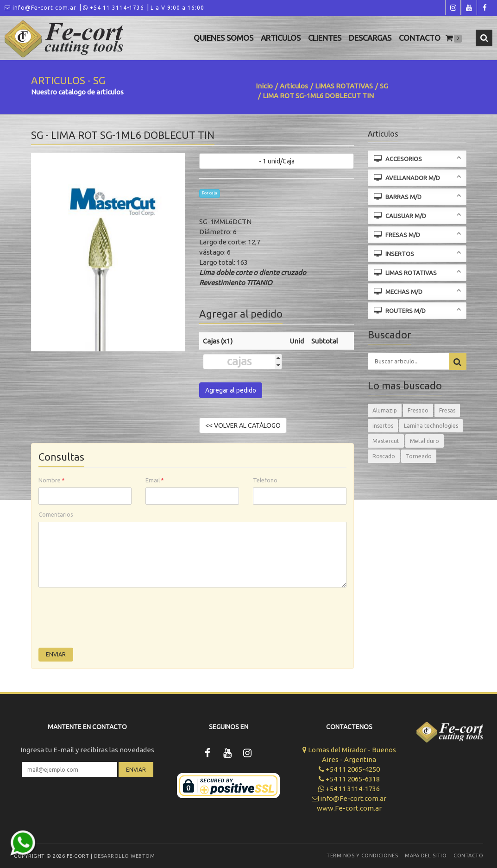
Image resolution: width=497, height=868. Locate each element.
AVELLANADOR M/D (418, 177)
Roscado (384, 456)
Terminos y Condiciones (362, 856)
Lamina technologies (431, 426)
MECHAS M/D (418, 291)
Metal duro (425, 441)
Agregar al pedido (231, 390)
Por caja (210, 193)
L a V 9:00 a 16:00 (177, 8)
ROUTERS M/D (418, 310)
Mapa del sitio (426, 856)
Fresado (418, 410)
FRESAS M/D (418, 234)
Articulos (281, 38)
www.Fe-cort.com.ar (349, 808)
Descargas (370, 38)
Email (155, 480)
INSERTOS (418, 253)
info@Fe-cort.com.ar (41, 8)
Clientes (325, 38)
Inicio (264, 86)
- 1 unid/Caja (277, 161)
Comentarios (56, 514)
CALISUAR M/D (418, 215)
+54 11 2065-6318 (349, 779)
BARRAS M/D (418, 196)
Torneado (419, 456)
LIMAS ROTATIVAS (344, 86)
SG (384, 86)
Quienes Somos (223, 38)
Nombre (52, 480)
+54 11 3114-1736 (113, 8)
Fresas (447, 410)
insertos (383, 426)
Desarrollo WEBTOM (125, 856)
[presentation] (109, 620)
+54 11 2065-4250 (349, 769)
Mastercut (386, 441)
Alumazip (385, 410)
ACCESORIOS (418, 158)
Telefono (265, 480)
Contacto (420, 38)
